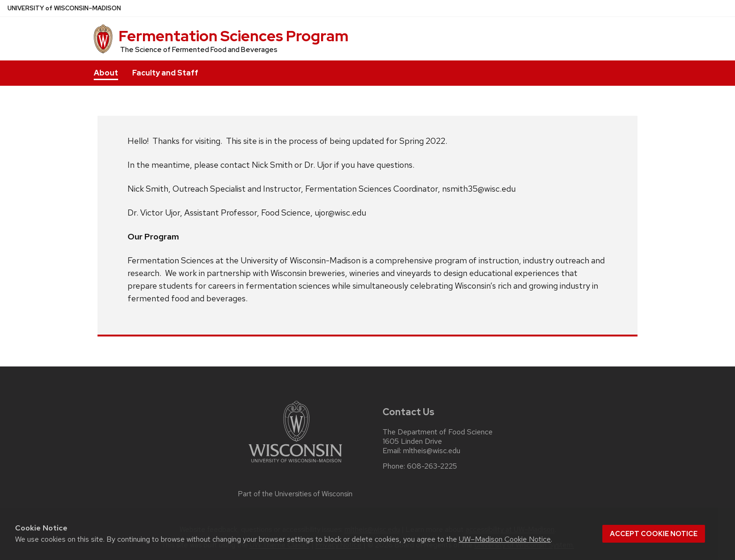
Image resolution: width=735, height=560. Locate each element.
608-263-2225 (432, 466)
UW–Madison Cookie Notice (505, 539)
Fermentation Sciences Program (233, 36)
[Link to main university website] (295, 464)
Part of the (295, 494)
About (106, 73)
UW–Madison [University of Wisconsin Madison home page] (64, 8)
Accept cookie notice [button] (654, 534)
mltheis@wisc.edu (432, 451)
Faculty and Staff (165, 73)
